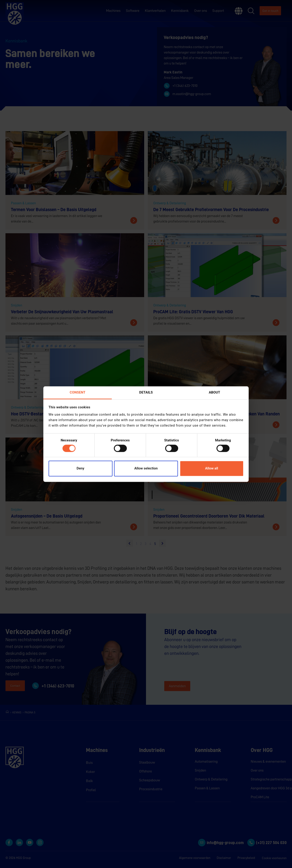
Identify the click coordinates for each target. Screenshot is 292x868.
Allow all (212, 469)
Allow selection (146, 469)
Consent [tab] (78, 392)
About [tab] (214, 392)
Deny (81, 469)
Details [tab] (146, 392)
